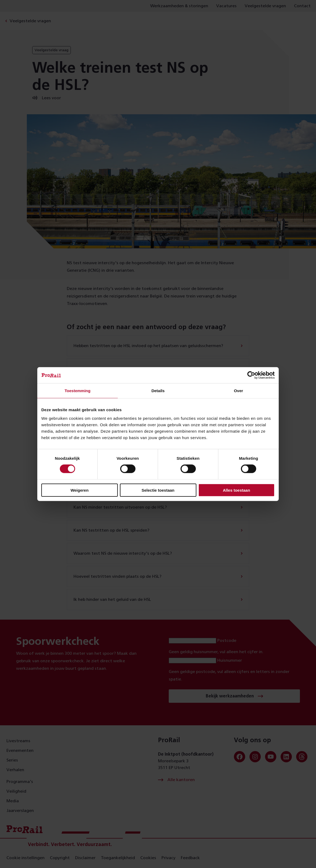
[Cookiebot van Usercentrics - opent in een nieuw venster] (251, 375)
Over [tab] (238, 391)
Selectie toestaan (158, 490)
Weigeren (80, 490)
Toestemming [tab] (78, 391)
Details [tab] (158, 391)
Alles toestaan (237, 490)
